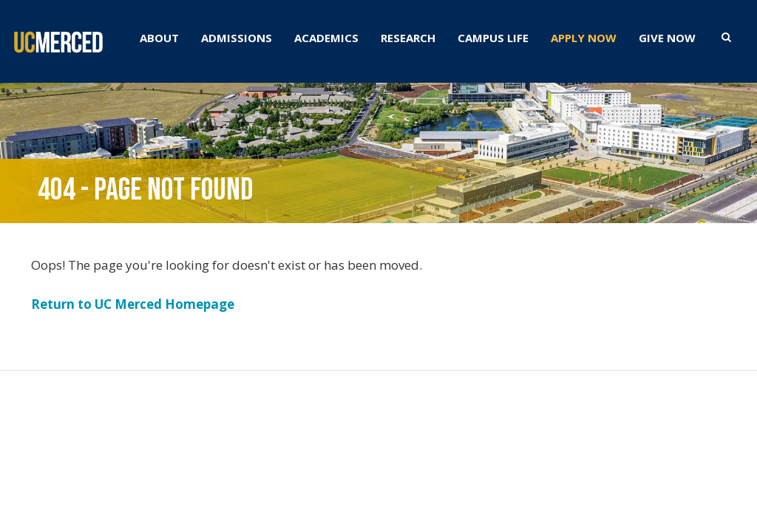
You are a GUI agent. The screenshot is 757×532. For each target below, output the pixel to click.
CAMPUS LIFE (493, 38)
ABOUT (159, 38)
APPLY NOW (584, 38)
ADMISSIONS (237, 38)
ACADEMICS (326, 38)
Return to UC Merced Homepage (133, 304)
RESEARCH (408, 38)
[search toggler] (726, 36)
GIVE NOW (667, 38)
